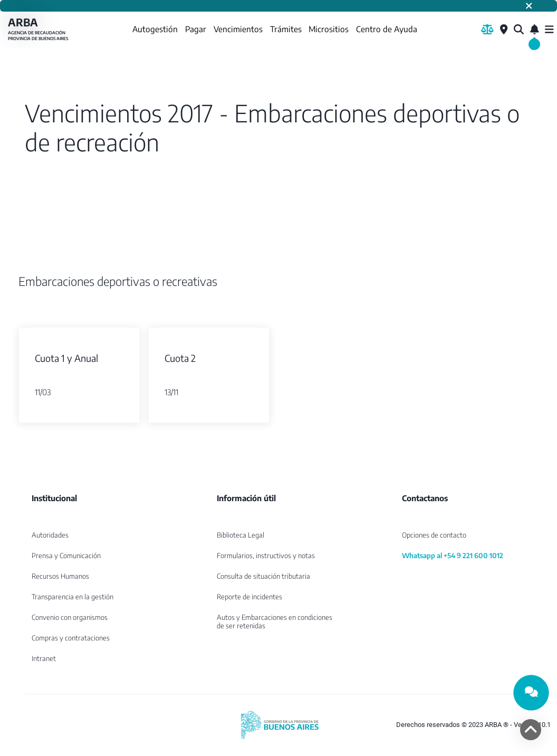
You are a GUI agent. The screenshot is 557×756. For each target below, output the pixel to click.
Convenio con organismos (70, 617)
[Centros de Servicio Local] (504, 30)
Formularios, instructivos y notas (266, 556)
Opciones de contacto (434, 535)
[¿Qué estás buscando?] (519, 30)
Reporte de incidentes (249, 597)
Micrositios (329, 29)
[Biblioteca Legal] (487, 30)
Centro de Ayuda (387, 29)
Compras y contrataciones (71, 638)
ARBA (40, 29)
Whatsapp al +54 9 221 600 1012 (453, 556)
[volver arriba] (531, 730)
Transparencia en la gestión (73, 597)
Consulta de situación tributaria (263, 576)
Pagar (196, 29)
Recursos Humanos (60, 576)
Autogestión (155, 29)
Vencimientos (238, 29)
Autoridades (50, 535)
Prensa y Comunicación (66, 556)
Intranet (44, 658)
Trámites (286, 29)
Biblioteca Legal (241, 535)
